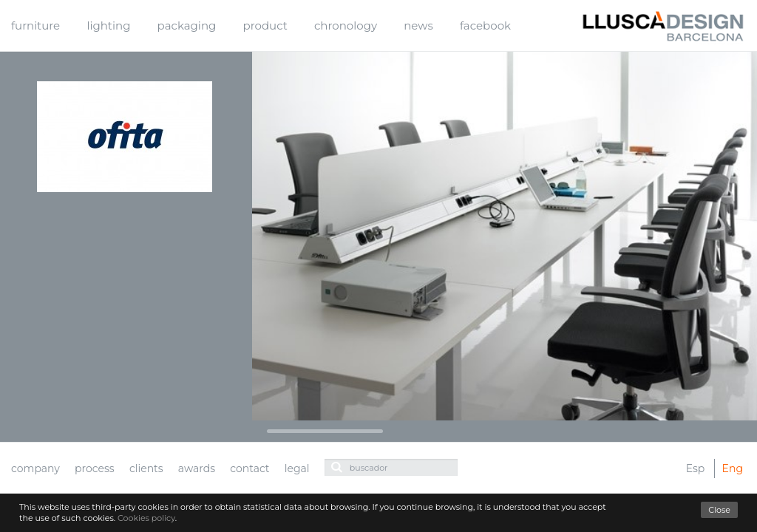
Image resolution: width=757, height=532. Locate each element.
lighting (108, 25)
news (418, 25)
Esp (696, 468)
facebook (485, 25)
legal (297, 468)
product (265, 25)
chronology (346, 25)
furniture (35, 25)
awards (197, 468)
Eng (733, 468)
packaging (187, 25)
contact (249, 468)
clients (146, 468)
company (35, 468)
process (95, 468)
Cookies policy (146, 518)
